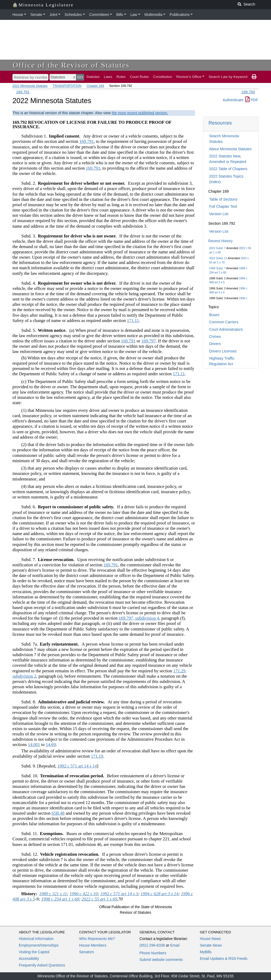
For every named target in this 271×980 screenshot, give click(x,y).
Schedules (73, 15)
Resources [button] (220, 123)
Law (134, 15)
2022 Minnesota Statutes (30, 86)
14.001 (34, 745)
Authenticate (233, 100)
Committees (99, 15)
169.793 (248, 92)
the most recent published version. (140, 113)
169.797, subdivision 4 (139, 618)
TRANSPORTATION (67, 86)
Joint (53, 15)
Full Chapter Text (223, 206)
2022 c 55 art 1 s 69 (99, 899)
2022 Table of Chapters (228, 169)
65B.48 (58, 813)
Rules (121, 77)
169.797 (149, 341)
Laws (108, 77)
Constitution (163, 77)
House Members (93, 945)
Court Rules (139, 77)
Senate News (211, 945)
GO (80, 77)
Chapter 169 (95, 86)
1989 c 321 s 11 (53, 894)
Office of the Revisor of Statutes (71, 65)
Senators (87, 952)
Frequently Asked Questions (42, 965)
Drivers (215, 344)
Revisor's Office (189, 77)
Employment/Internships (39, 945)
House (18, 15)
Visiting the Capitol (34, 952)
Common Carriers (224, 322)
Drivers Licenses (223, 351)
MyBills (206, 952)
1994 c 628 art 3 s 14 (159, 894)
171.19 (97, 756)
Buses (214, 315)
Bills (120, 15)
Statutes (93, 77)
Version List (219, 214)
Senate (36, 15)
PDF (252, 100)
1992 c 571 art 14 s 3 (119, 894)
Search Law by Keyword (228, 77)
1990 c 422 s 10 (84, 894)
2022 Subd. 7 (217, 248)
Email (175, 945)
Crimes (215, 337)
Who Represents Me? (97, 939)
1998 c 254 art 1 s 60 (60, 899)
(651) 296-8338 (152, 945)
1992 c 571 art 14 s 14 (77, 766)
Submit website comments (161, 960)
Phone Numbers (153, 953)
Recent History (220, 241)
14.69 (51, 745)
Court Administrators (226, 329)
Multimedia (153, 15)
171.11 (133, 321)
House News (210, 939)
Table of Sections (223, 199)
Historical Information (36, 939)
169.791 (23, 92)
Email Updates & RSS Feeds (224, 959)
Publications (180, 15)
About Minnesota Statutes (230, 149)
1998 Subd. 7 (217, 268)
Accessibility (29, 959)
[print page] (254, 77)
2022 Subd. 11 (218, 258)
